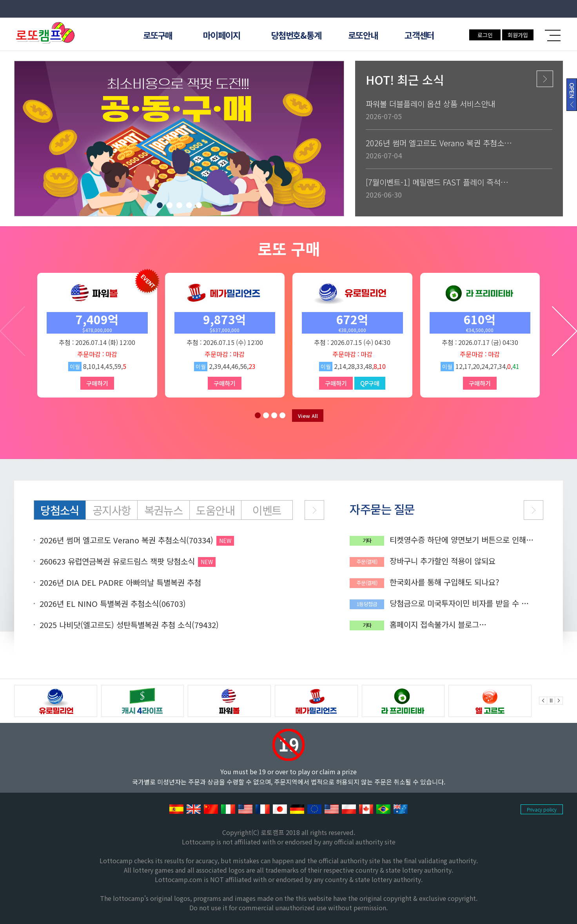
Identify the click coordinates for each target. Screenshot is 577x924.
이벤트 (267, 510)
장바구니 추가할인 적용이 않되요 (443, 561)
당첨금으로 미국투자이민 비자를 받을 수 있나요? (459, 603)
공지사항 (112, 510)
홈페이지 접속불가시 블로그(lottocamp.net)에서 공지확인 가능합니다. (461, 624)
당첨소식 (60, 510)
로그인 (485, 35)
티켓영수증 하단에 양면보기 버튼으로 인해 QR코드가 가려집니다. (458, 540)
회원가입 (518, 35)
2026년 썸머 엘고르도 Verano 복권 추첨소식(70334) (126, 540)
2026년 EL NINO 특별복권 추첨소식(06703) (113, 604)
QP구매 (370, 383)
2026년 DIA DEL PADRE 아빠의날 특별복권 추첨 (120, 583)
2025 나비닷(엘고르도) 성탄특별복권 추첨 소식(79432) (129, 625)
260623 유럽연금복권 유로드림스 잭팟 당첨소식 (117, 561)
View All (308, 416)
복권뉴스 (163, 510)
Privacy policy (542, 809)
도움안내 (215, 510)
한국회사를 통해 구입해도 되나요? (445, 582)
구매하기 (97, 383)
